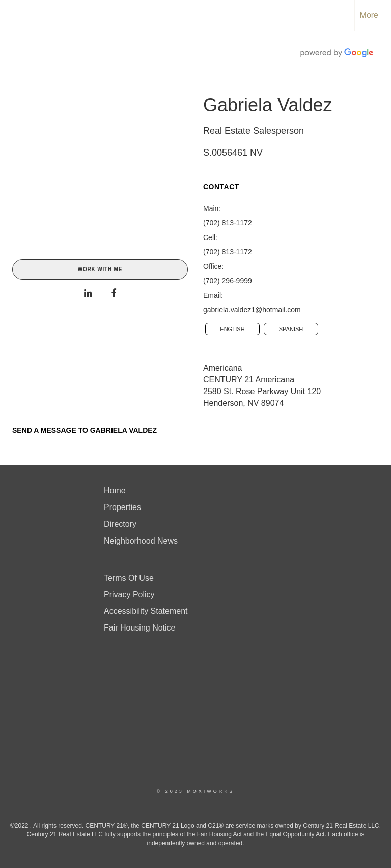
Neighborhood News (141, 541)
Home (115, 490)
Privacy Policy (129, 595)
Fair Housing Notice (140, 628)
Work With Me (100, 269)
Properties (122, 507)
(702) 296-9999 (228, 281)
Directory (120, 524)
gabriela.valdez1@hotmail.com (252, 310)
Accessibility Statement (146, 611)
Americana (222, 368)
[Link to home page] (13, 15)
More (369, 15)
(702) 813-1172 (228, 223)
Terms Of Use (129, 578)
